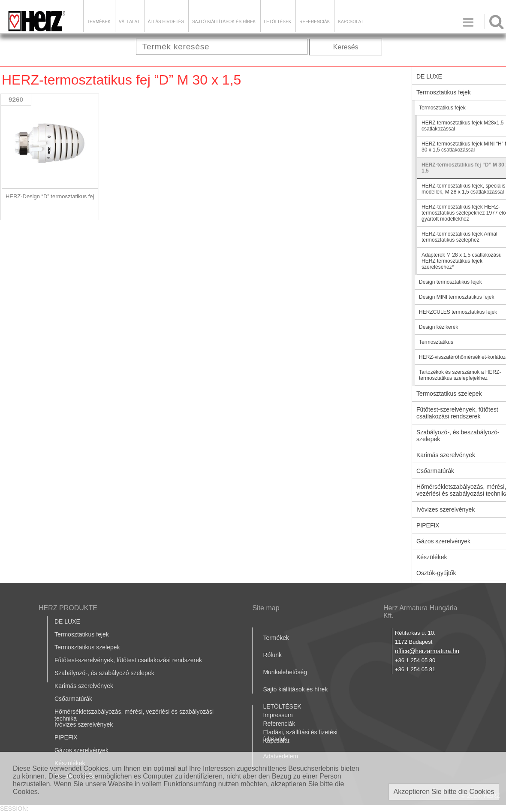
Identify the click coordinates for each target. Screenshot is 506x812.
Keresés (346, 47)
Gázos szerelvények (81, 750)
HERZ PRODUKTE (68, 608)
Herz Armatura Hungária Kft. (420, 612)
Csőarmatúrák (73, 699)
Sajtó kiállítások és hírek (224, 22)
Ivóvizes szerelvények (84, 724)
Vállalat (129, 22)
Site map (266, 608)
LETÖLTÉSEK (278, 22)
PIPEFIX (66, 737)
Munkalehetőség (285, 672)
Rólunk (272, 655)
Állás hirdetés (166, 22)
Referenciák (315, 22)
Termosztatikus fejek (82, 634)
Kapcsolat (351, 22)
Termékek (99, 22)
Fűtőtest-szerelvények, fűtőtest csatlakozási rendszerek (128, 660)
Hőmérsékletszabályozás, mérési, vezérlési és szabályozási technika (134, 715)
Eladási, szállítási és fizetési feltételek (300, 736)
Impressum (278, 715)
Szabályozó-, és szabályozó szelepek (104, 673)
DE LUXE (67, 621)
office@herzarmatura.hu (427, 651)
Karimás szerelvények (84, 686)
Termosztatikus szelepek (87, 647)
